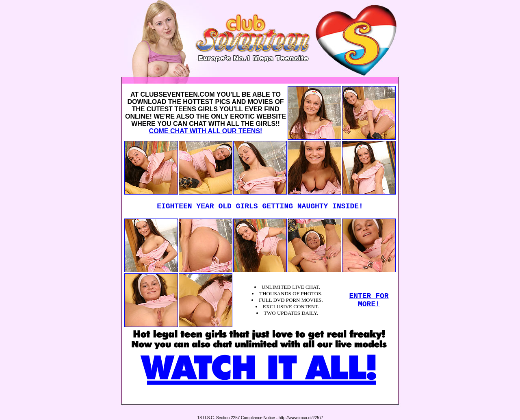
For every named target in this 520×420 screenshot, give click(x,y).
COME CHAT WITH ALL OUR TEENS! (206, 131)
